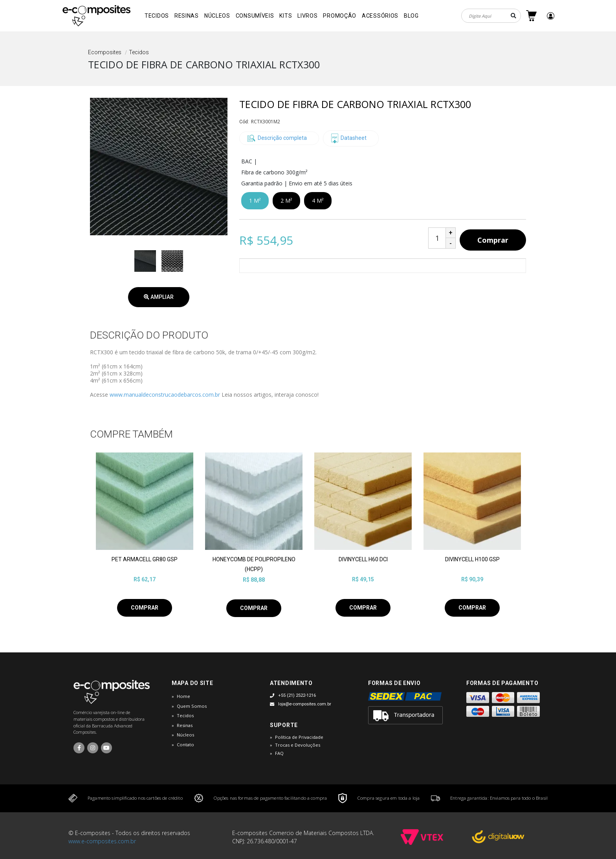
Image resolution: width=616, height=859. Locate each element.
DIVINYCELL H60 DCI (363, 559)
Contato (185, 745)
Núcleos (217, 16)
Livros (307, 16)
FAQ (279, 753)
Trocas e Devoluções (298, 745)
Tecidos (157, 16)
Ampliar (159, 297)
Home (183, 696)
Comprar (493, 240)
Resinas (187, 16)
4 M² (318, 201)
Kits (286, 16)
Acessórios (380, 16)
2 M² (286, 201)
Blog (411, 16)
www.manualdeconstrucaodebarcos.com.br (165, 395)
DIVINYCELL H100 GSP (472, 559)
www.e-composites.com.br (102, 841)
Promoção (340, 16)
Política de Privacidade (299, 737)
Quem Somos (192, 706)
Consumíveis (255, 16)
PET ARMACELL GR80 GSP (145, 559)
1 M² (255, 201)
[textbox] (491, 16)
